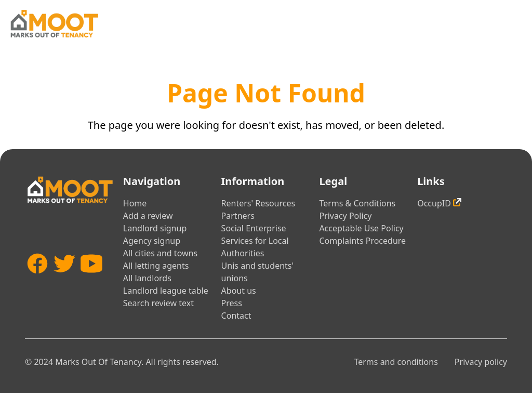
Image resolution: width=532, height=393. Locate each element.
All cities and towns (160, 253)
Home (135, 203)
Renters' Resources (258, 203)
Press (232, 303)
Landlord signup (155, 228)
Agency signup (152, 241)
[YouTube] (91, 282)
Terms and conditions (396, 362)
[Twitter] (64, 282)
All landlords (147, 278)
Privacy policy (481, 362)
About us (239, 291)
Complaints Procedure (362, 241)
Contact (236, 316)
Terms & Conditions (357, 203)
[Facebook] (37, 282)
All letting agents (156, 266)
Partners (238, 216)
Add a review (148, 216)
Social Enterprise (254, 228)
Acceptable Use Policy (361, 228)
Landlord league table (166, 291)
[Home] (54, 24)
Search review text (158, 303)
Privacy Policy (345, 216)
